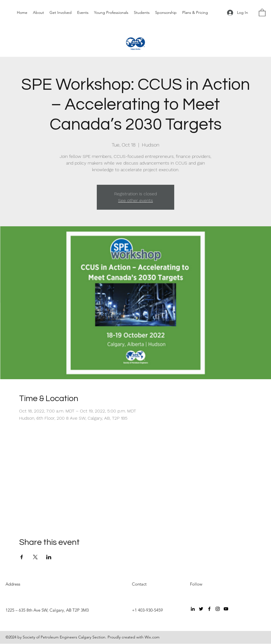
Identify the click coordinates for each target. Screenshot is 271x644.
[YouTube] (226, 609)
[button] (262, 12)
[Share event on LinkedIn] (49, 557)
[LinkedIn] (193, 609)
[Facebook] (209, 609)
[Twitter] (201, 609)
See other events (135, 200)
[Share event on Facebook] (22, 557)
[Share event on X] (35, 557)
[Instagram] (218, 609)
